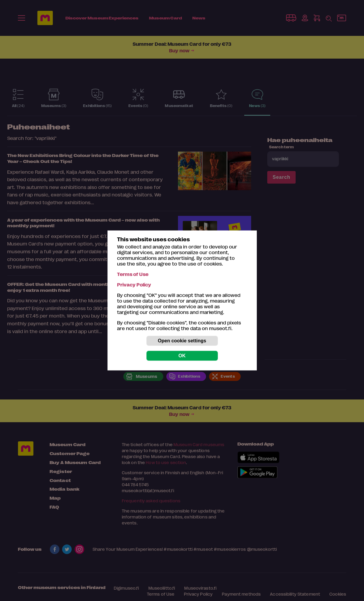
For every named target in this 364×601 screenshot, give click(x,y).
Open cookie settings (182, 341)
